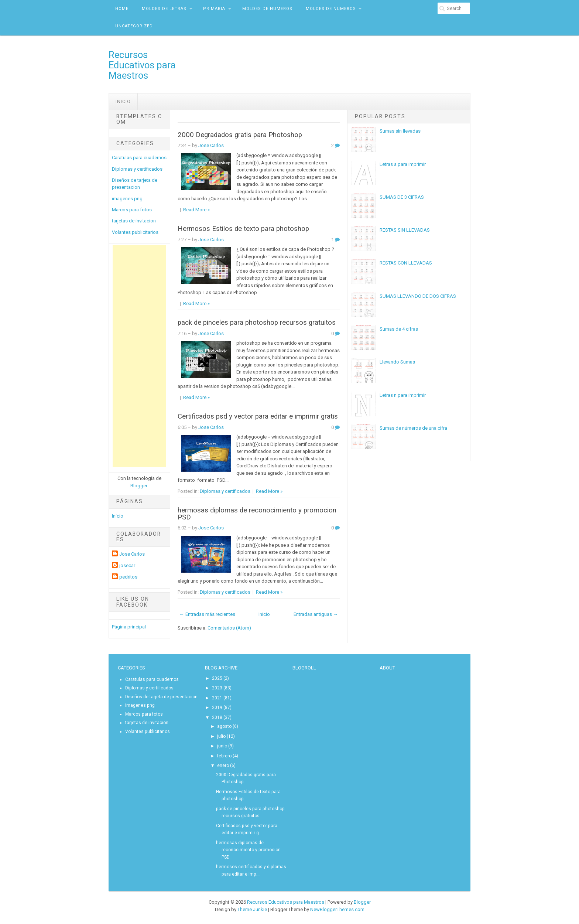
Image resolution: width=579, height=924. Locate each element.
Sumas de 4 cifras (399, 329)
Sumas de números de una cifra (413, 428)
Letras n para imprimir (403, 395)
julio (221, 736)
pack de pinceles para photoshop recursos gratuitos (257, 323)
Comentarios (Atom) (229, 628)
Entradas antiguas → (316, 614)
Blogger (139, 486)
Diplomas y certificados (137, 169)
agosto (224, 726)
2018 (217, 717)
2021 (217, 698)
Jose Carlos (132, 554)
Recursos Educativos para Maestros (142, 65)
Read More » (196, 210)
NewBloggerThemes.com (337, 909)
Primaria (214, 9)
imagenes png (127, 199)
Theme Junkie (252, 909)
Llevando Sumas (397, 362)
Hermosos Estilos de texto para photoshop (243, 229)
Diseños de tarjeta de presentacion (161, 697)
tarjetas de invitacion (134, 221)
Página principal (129, 627)
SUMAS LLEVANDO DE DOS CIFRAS (418, 296)
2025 (217, 678)
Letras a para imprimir (403, 164)
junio (222, 746)
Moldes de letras (164, 9)
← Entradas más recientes (207, 614)
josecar (127, 565)
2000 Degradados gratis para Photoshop (240, 135)
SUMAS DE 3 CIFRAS (402, 197)
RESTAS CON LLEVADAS (406, 263)
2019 (217, 708)
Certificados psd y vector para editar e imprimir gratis (258, 416)
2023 (217, 688)
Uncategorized (134, 26)
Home (122, 9)
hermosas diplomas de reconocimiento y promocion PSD (257, 514)
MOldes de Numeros (267, 9)
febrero (224, 756)
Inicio (123, 101)
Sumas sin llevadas (400, 131)
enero (223, 766)
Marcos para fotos (132, 210)
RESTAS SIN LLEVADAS (405, 230)
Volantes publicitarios (135, 232)
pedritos (128, 577)
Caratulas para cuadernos (139, 158)
